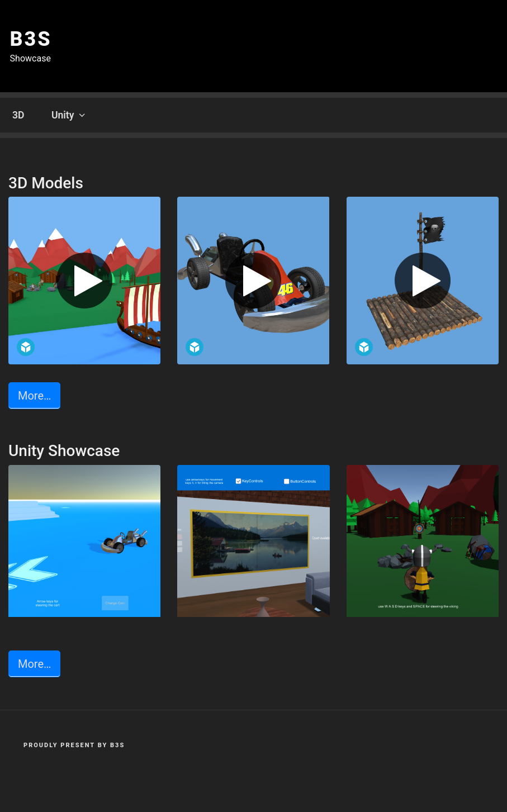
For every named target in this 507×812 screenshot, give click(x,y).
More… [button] (34, 396)
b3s (31, 39)
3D (18, 115)
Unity (69, 115)
